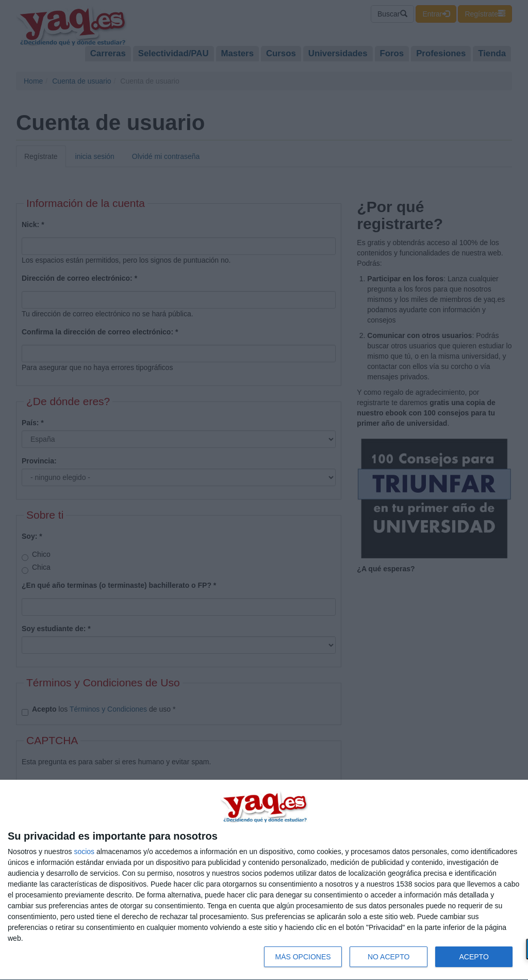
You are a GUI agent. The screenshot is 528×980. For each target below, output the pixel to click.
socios (84, 852)
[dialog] (264, 880)
